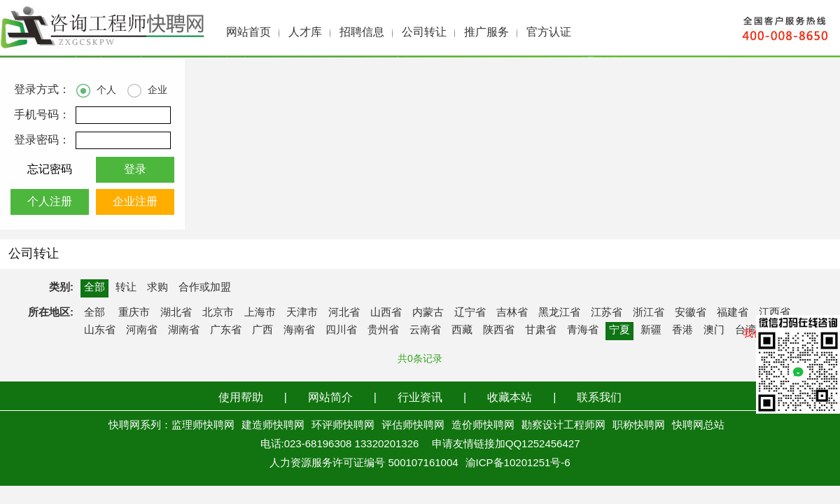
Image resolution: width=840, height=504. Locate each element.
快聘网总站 (698, 426)
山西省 (386, 313)
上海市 (260, 313)
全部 (94, 288)
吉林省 (512, 313)
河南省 (142, 330)
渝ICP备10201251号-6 (518, 463)
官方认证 (549, 33)
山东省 (100, 330)
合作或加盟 (205, 288)
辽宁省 (470, 313)
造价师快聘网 (483, 426)
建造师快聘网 (273, 426)
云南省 (425, 330)
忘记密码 (50, 170)
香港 (682, 330)
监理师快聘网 (203, 426)
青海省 (583, 330)
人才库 (305, 33)
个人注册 (50, 202)
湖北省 (176, 313)
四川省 (341, 330)
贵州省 (383, 330)
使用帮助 (241, 398)
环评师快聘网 (343, 426)
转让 (126, 288)
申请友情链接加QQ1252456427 (506, 444)
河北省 (344, 313)
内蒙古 (428, 313)
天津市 (302, 313)
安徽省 (691, 313)
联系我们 (599, 398)
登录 (135, 170)
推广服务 (486, 33)
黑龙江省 (559, 313)
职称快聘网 (639, 426)
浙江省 (649, 313)
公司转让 (424, 33)
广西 (262, 330)
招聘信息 (362, 33)
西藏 (462, 330)
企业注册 (135, 202)
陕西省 (499, 330)
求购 (157, 288)
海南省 (299, 330)
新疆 (651, 330)
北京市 (218, 313)
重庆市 (134, 313)
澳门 (714, 330)
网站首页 (248, 33)
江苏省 (607, 313)
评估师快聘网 (413, 426)
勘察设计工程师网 (563, 426)
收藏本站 (510, 398)
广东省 (226, 330)
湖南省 (184, 330)
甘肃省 (541, 330)
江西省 (775, 313)
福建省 (733, 313)
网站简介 (330, 398)
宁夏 (619, 330)
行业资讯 (420, 398)
